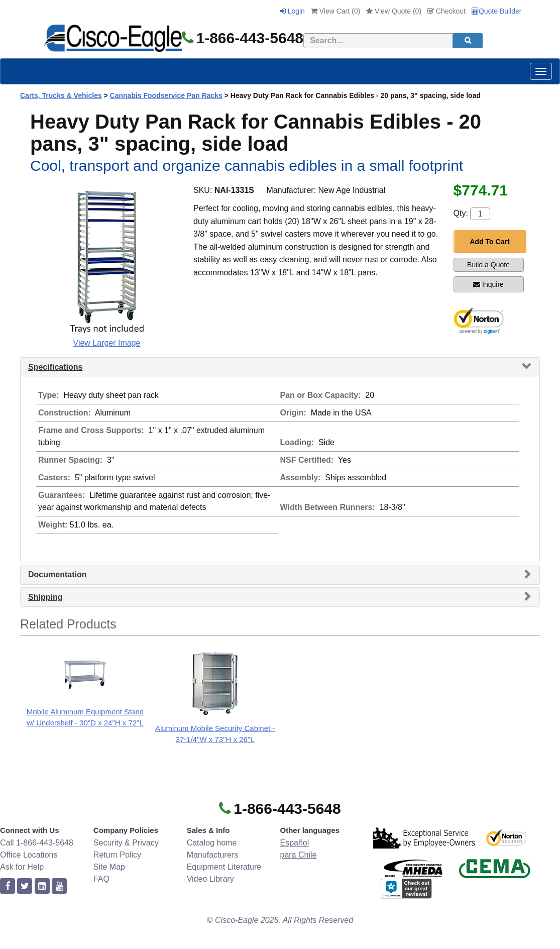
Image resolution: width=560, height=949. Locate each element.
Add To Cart (490, 242)
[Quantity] (480, 214)
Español (294, 843)
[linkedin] (42, 886)
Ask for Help (22, 867)
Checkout (446, 11)
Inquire (488, 284)
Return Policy (117, 855)
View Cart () (335, 11)
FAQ (101, 879)
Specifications (55, 367)
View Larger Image (107, 343)
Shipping (45, 597)
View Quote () (394, 11)
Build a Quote (488, 265)
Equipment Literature (224, 867)
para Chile (298, 855)
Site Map (109, 867)
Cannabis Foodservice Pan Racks (166, 95)
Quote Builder (497, 11)
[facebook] (8, 886)
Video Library (210, 879)
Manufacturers (212, 855)
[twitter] (25, 886)
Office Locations (29, 855)
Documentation (57, 574)
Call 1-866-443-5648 (37, 843)
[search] (468, 41)
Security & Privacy (126, 843)
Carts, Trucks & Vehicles (61, 95)
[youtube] (59, 886)
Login (292, 11)
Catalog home (212, 843)
